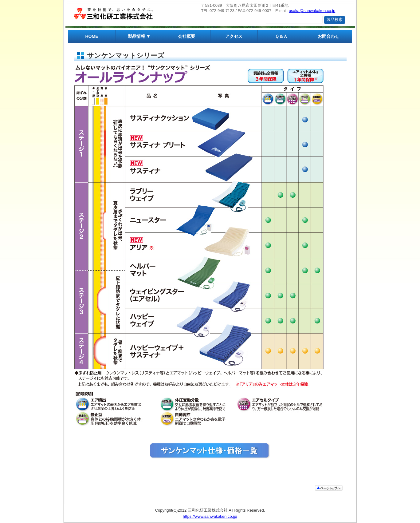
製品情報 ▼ (139, 36)
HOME (92, 36)
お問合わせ (328, 36)
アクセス (234, 36)
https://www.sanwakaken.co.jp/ (210, 516)
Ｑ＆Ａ (281, 36)
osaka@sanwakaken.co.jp (312, 11)
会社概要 (186, 36)
